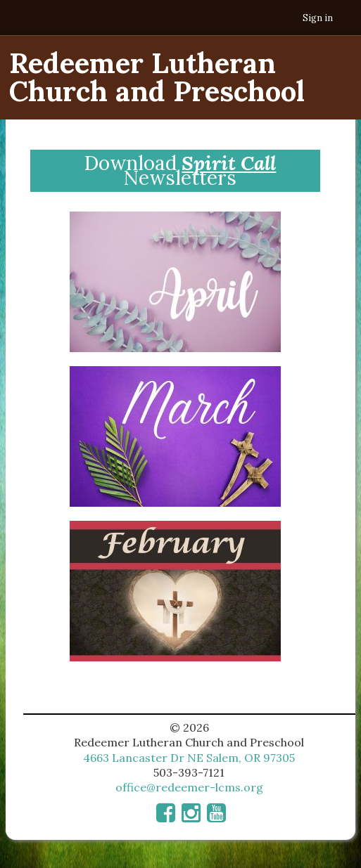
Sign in (318, 18)
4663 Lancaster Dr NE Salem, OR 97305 (189, 758)
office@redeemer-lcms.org (189, 787)
